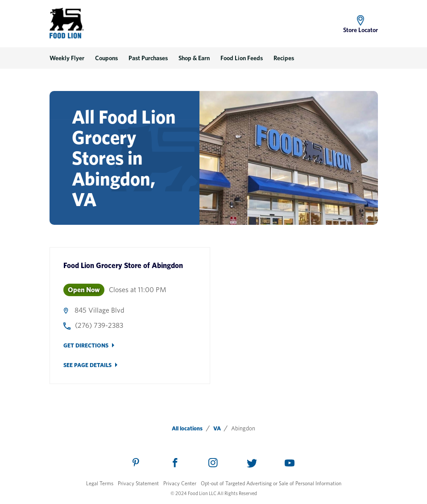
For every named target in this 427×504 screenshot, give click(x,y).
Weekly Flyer (67, 58)
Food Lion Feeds (242, 58)
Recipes (284, 58)
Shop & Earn (194, 58)
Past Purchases (148, 58)
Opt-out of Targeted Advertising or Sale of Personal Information (271, 483)
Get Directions (86, 345)
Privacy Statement (138, 483)
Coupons (106, 58)
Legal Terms (100, 483)
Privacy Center (180, 483)
